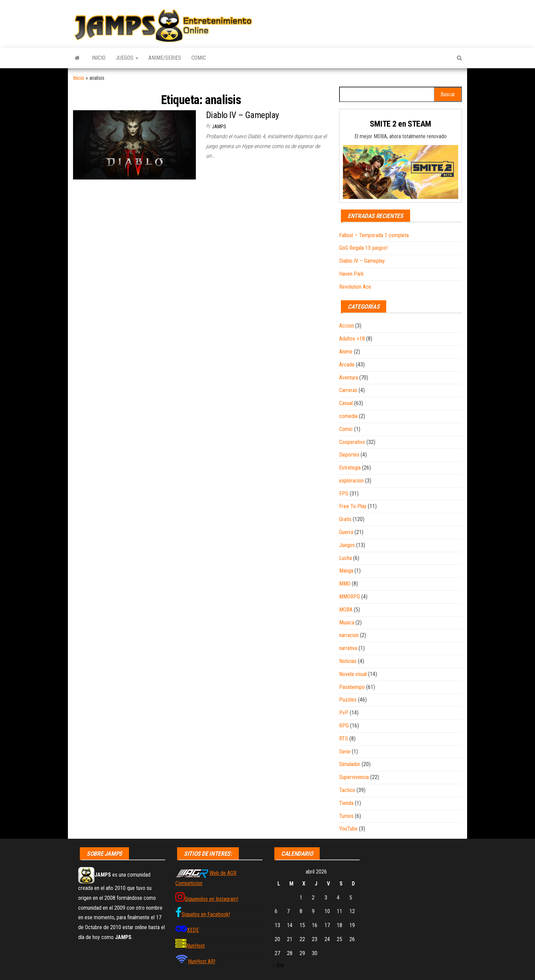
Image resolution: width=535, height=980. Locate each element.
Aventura (349, 378)
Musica (347, 623)
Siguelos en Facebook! (206, 914)
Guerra (346, 532)
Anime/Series (165, 58)
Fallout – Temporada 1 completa (374, 235)
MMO (345, 584)
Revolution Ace (355, 287)
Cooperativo (352, 442)
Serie (345, 752)
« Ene (278, 965)
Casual (346, 403)
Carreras (348, 390)
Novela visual (353, 674)
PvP (344, 713)
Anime (346, 352)
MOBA (346, 610)
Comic (199, 58)
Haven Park (351, 274)
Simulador (350, 764)
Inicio (99, 58)
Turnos (346, 816)
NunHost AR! (202, 961)
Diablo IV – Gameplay (243, 115)
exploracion (351, 481)
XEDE (193, 930)
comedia (348, 416)
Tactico (347, 790)
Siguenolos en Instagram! (211, 899)
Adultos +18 (352, 339)
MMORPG (350, 597)
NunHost (196, 946)
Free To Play (353, 506)
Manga (346, 571)
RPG (344, 726)
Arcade (347, 365)
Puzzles (348, 700)
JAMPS (219, 127)
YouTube (348, 829)
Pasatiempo (352, 687)
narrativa (348, 648)
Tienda (346, 803)
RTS (344, 739)
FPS (344, 494)
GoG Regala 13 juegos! (363, 248)
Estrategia (350, 468)
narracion (349, 635)
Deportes (349, 455)
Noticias (348, 661)
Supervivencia (354, 777)
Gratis (345, 519)
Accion (346, 326)
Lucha (345, 558)
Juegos (127, 58)
